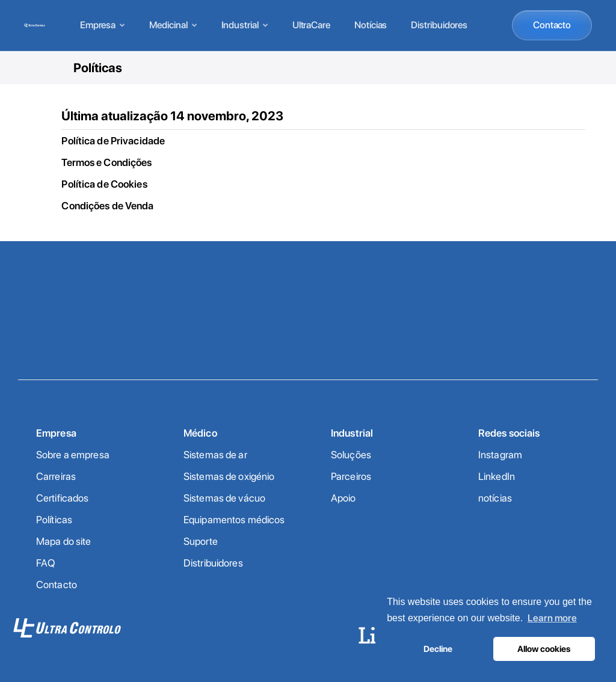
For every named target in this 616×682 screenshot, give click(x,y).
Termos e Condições (106, 162)
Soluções (351, 455)
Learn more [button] (552, 618)
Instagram (500, 455)
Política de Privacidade (113, 141)
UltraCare (311, 25)
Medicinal (173, 25)
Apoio (343, 498)
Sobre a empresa (73, 455)
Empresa (103, 25)
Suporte (201, 541)
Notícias (371, 25)
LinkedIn (497, 476)
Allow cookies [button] (544, 649)
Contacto (552, 25)
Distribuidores (439, 25)
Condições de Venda (107, 206)
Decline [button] (438, 649)
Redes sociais (509, 433)
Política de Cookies (104, 184)
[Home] (35, 25)
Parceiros (351, 476)
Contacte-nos (308, 338)
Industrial (245, 25)
